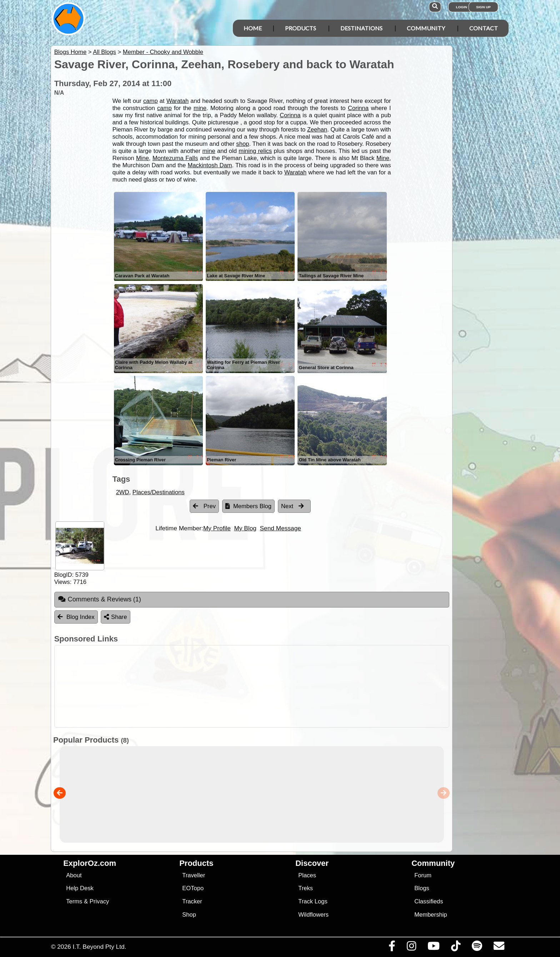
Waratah (177, 101)
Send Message (281, 528)
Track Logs (313, 901)
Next (292, 506)
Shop (189, 915)
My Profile (217, 528)
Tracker (192, 901)
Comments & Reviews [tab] (99, 599)
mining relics (255, 151)
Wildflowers (313, 915)
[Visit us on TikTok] (456, 948)
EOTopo (193, 888)
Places (307, 875)
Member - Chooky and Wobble (163, 52)
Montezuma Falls (175, 158)
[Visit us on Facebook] (392, 948)
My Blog (245, 528)
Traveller (194, 875)
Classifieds (429, 901)
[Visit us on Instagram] (411, 948)
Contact (484, 28)
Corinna (358, 108)
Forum (423, 875)
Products (301, 28)
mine (200, 108)
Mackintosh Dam (210, 165)
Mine (142, 158)
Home (253, 28)
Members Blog (248, 506)
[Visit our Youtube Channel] (433, 948)
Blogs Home (71, 52)
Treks (306, 888)
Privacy (99, 901)
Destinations (361, 28)
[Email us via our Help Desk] (499, 948)
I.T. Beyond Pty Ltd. (99, 947)
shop (242, 144)
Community (426, 28)
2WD (123, 492)
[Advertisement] (286, 686)
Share (115, 617)
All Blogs (104, 52)
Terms (74, 901)
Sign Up (483, 7)
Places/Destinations (159, 492)
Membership (431, 915)
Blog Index (76, 617)
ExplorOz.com (90, 863)
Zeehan (317, 130)
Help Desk (80, 888)
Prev (204, 506)
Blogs (422, 888)
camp (151, 101)
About (74, 875)
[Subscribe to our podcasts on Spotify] (477, 948)
